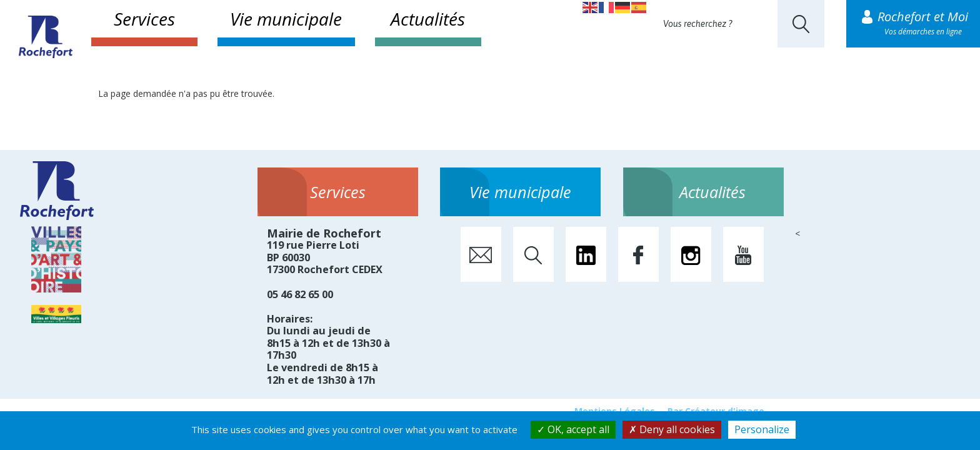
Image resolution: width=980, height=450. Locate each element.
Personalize (762, 429)
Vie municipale (286, 19)
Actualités (428, 19)
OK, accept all (573, 429)
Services (144, 19)
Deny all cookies (672, 429)
